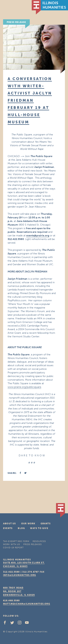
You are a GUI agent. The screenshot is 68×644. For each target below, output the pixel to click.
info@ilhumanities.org (19, 575)
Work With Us (12, 544)
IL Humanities (50, 7)
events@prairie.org (38, 236)
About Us (10, 524)
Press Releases (32, 544)
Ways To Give (39, 528)
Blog (21, 528)
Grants (46, 524)
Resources (39, 541)
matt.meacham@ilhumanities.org (27, 604)
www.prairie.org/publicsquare (24, 387)
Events (8, 528)
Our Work (28, 524)
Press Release (16, 22)
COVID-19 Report (13, 548)
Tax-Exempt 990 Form (16, 541)
